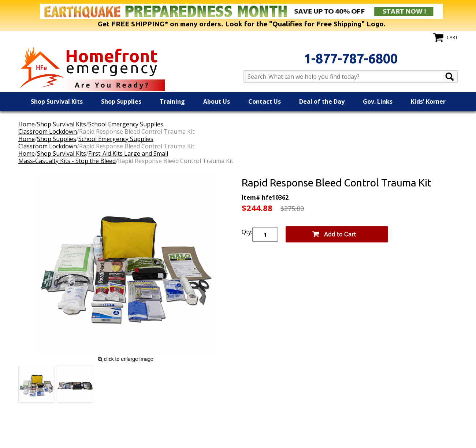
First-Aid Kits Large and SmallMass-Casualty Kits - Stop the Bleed (93, 157)
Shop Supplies (121, 101)
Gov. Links (378, 101)
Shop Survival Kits (57, 101)
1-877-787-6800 (351, 58)
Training (172, 101)
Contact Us (265, 101)
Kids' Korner (428, 101)
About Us (217, 101)
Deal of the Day (322, 101)
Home (27, 124)
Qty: (247, 232)
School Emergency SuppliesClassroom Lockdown (91, 128)
